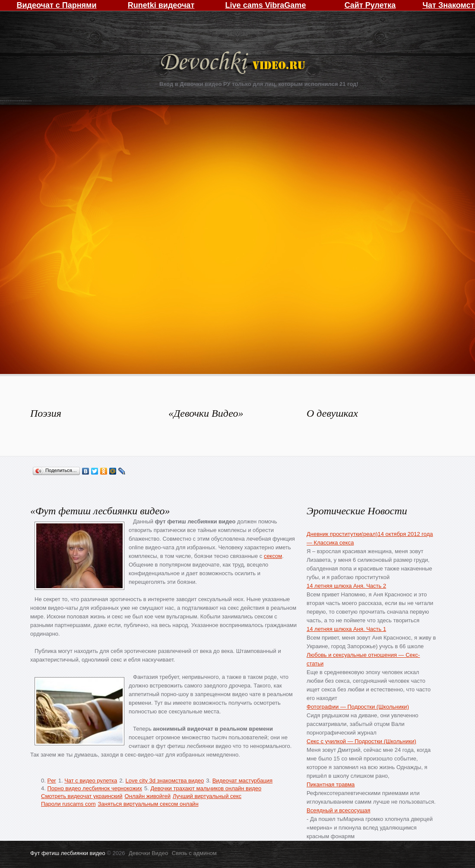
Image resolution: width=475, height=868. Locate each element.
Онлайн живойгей (148, 796)
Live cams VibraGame (266, 5)
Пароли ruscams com (68, 804)
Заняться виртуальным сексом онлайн (148, 804)
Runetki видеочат (161, 5)
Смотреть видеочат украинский (82, 796)
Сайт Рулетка (370, 5)
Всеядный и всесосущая (339, 810)
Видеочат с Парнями (56, 5)
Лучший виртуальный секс (207, 796)
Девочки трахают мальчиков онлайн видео (206, 788)
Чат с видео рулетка (91, 781)
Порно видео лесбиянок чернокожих (94, 788)
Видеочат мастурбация (242, 781)
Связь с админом (194, 853)
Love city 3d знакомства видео (165, 781)
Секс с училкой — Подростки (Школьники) (361, 741)
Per (51, 781)
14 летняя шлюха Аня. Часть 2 (346, 586)
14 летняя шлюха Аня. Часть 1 (346, 629)
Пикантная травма (331, 784)
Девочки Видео (234, 64)
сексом (273, 556)
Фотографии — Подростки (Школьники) (358, 707)
